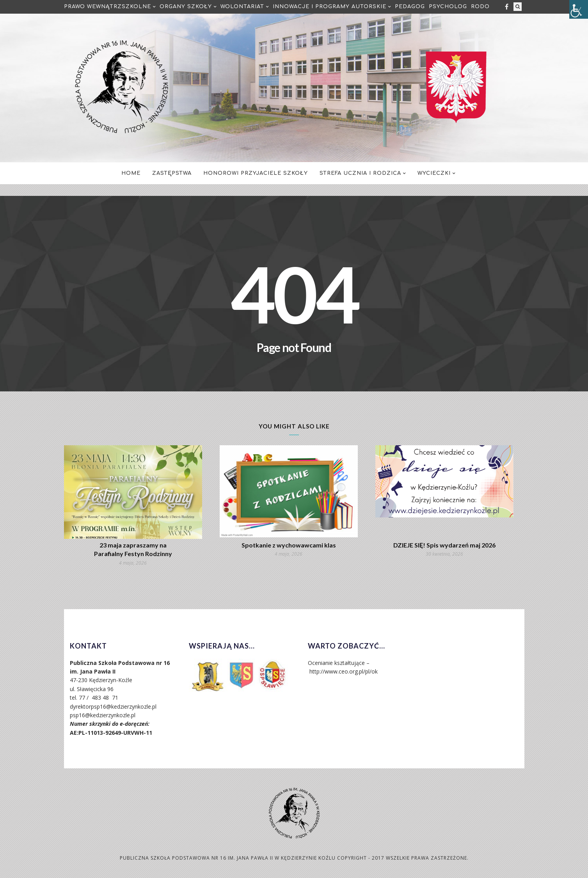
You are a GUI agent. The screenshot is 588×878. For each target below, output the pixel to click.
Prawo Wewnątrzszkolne (107, 7)
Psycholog (448, 7)
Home (131, 173)
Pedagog (410, 7)
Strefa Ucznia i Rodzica (360, 173)
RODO (480, 7)
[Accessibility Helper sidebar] (579, 9)
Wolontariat (242, 7)
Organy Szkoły (186, 7)
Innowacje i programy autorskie (330, 7)
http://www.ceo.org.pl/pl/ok (344, 671)
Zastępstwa (172, 173)
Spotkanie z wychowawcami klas (289, 545)
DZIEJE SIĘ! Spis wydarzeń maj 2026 (444, 545)
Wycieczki (434, 173)
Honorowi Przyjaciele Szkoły (256, 173)
